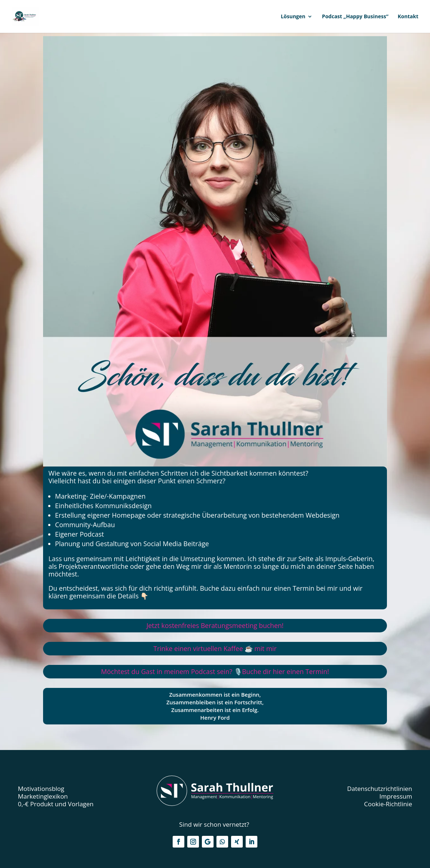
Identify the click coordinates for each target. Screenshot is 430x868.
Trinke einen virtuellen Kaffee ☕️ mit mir (215, 648)
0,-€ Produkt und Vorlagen (56, 804)
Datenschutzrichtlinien (380, 789)
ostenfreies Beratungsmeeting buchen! (215, 625)
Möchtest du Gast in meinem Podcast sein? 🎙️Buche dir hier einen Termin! (215, 671)
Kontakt (408, 17)
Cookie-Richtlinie (388, 804)
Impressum (396, 796)
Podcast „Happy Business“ (355, 17)
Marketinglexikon (43, 796)
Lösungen (293, 17)
